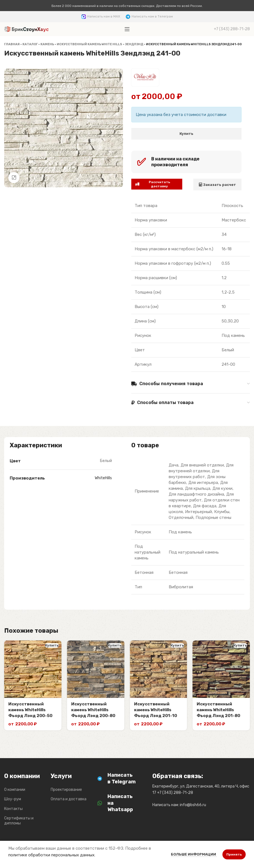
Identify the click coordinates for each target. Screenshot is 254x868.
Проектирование (66, 790)
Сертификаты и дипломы (19, 821)
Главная (12, 44)
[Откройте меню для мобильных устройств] (127, 29)
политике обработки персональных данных (51, 855)
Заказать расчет (217, 185)
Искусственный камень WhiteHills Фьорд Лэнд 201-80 (218, 710)
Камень (47, 44)
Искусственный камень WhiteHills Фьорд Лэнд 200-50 (30, 710)
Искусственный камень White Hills (89, 44)
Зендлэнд (134, 44)
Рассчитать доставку (153, 184)
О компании (15, 790)
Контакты (13, 809)
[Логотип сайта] (26, 29)
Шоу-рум (13, 799)
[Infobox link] (101, 17)
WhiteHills (103, 478)
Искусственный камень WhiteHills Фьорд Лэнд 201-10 (156, 710)
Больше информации (194, 854)
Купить (186, 134)
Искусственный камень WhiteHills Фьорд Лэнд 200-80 (93, 710)
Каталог (30, 44)
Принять (234, 854)
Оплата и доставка (69, 799)
